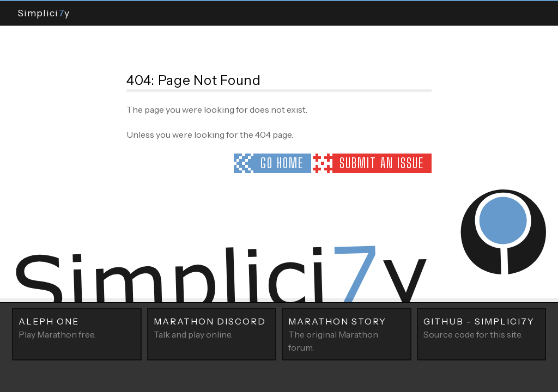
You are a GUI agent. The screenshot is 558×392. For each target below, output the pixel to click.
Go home (282, 163)
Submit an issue (382, 163)
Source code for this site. (482, 327)
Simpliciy (44, 13)
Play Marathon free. (77, 327)
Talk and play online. (212, 327)
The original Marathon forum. (347, 334)
